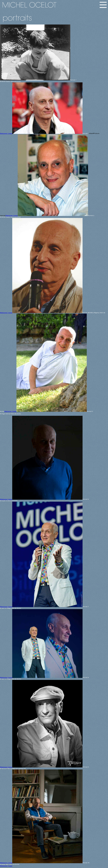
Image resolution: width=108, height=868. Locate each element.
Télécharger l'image (6, 134)
